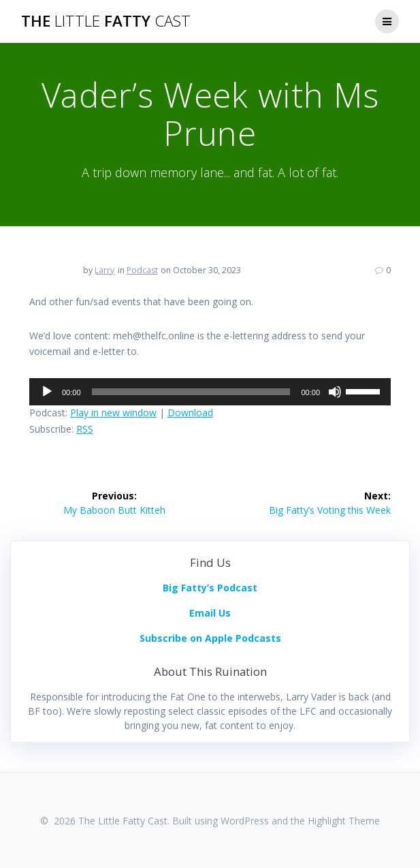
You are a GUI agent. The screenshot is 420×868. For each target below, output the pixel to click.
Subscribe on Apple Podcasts (210, 638)
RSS (85, 429)
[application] (210, 392)
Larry (104, 270)
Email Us (210, 613)
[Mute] (335, 392)
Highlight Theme (344, 821)
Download (190, 413)
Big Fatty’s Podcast (210, 588)
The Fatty (106, 21)
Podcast (142, 270)
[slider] (191, 392)
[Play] (47, 392)
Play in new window (113, 413)
